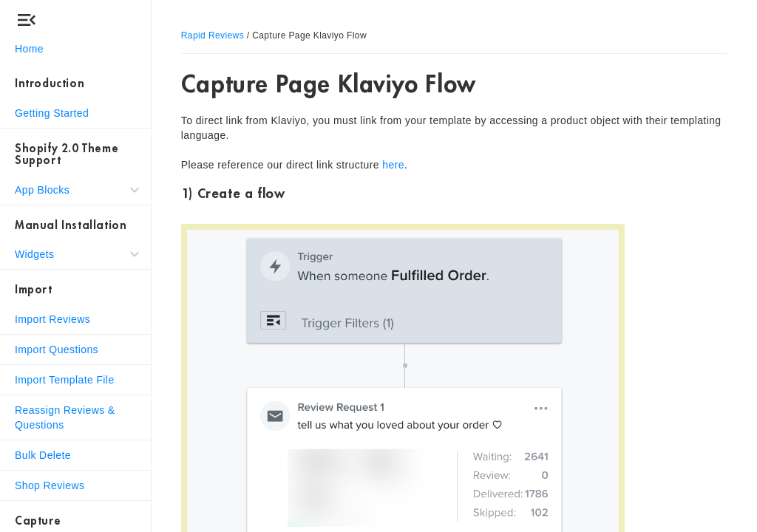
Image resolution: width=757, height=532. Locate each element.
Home (29, 49)
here (393, 165)
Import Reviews (52, 319)
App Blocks (42, 190)
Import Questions (57, 349)
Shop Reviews (50, 485)
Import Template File (65, 380)
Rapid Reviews (213, 35)
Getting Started (52, 113)
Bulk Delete (43, 455)
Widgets (34, 254)
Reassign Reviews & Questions (65, 417)
